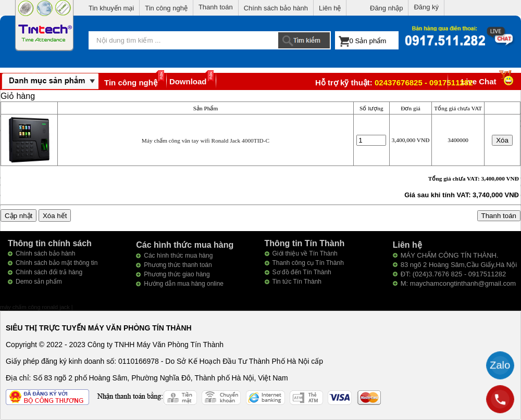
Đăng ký (426, 7)
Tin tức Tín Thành (297, 282)
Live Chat (488, 81)
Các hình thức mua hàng (178, 256)
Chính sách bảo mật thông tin (57, 263)
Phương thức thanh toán (178, 265)
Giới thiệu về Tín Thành (305, 253)
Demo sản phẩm (39, 282)
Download (188, 81)
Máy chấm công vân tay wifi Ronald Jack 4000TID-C (206, 141)
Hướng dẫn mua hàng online (184, 284)
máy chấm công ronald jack (36, 307)
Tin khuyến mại (111, 8)
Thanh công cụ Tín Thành (308, 263)
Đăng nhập (386, 8)
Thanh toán (216, 7)
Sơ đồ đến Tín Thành (302, 272)
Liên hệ (330, 8)
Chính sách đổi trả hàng (49, 272)
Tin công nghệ (166, 8)
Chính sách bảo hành (276, 8)
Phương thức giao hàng (177, 274)
